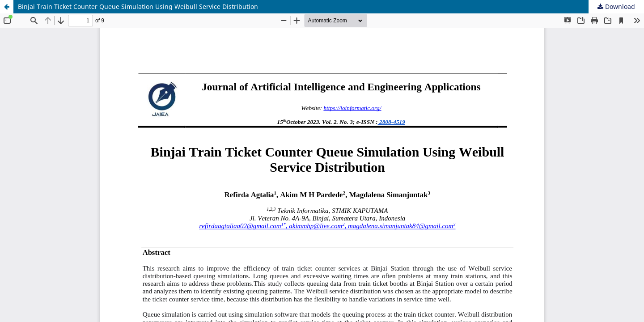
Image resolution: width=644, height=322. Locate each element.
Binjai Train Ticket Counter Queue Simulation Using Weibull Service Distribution (138, 6)
